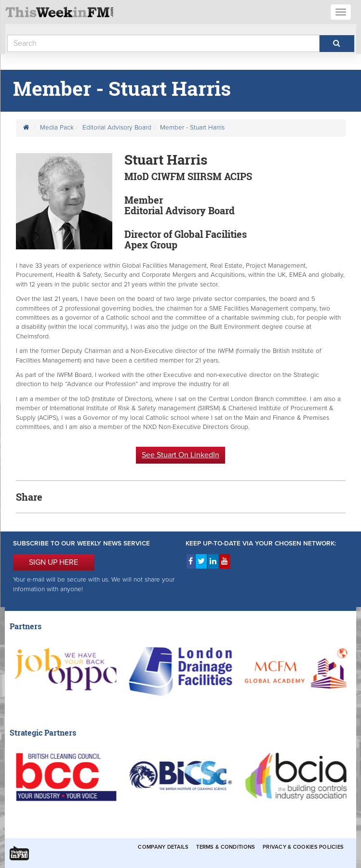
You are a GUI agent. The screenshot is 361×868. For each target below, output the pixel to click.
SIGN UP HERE (53, 562)
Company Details (163, 847)
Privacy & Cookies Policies (303, 847)
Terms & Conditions (226, 847)
